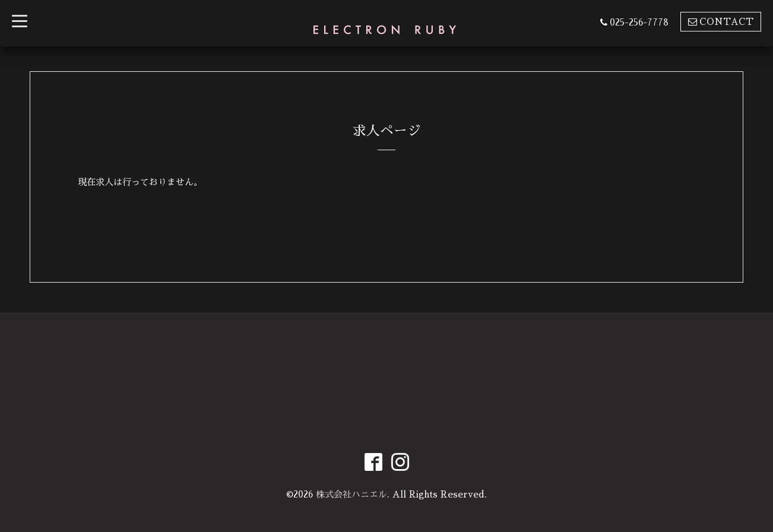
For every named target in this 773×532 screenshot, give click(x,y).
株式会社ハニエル (351, 494)
